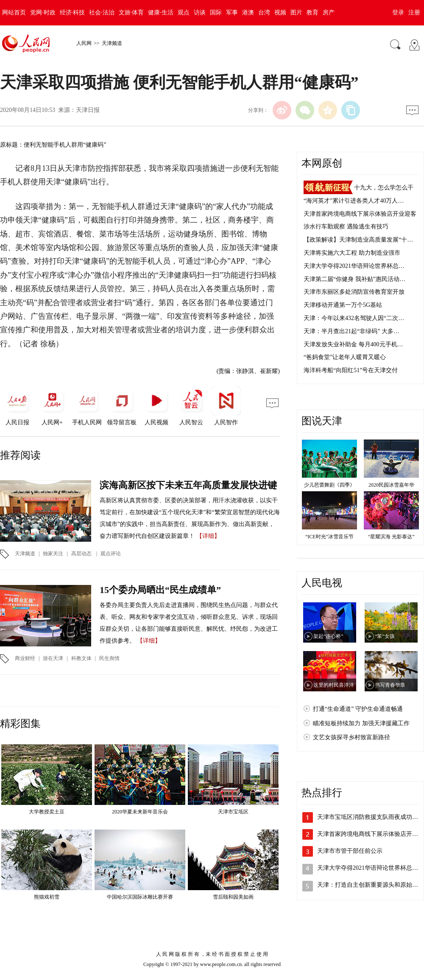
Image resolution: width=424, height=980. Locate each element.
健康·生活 (161, 13)
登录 (398, 13)
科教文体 (81, 658)
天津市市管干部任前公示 (350, 851)
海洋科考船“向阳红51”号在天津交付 (351, 370)
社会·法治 (102, 13)
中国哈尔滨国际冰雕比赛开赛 (140, 897)
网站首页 (14, 13)
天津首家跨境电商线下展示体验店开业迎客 (360, 214)
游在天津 (53, 658)
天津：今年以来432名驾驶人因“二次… (354, 318)
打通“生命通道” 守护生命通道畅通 (358, 709)
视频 (280, 13)
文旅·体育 (131, 13)
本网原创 (322, 163)
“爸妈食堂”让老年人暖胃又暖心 (345, 357)
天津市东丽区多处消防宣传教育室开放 (354, 292)
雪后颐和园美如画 (233, 897)
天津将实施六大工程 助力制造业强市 (352, 253)
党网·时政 (43, 13)
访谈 (200, 13)
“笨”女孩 (385, 636)
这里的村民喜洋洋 (334, 685)
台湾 (264, 13)
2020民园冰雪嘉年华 (391, 485)
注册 (414, 13)
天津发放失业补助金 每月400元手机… (353, 344)
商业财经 (25, 658)
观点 (184, 13)
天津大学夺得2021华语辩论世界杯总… (354, 266)
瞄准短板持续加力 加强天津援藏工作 (361, 723)
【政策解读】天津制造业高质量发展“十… (358, 240)
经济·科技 (73, 13)
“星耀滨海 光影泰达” (391, 537)
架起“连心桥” (328, 636)
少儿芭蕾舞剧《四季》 (329, 485)
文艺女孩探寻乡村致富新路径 (351, 737)
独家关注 (53, 554)
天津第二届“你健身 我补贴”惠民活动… (354, 279)
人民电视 (322, 583)
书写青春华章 (390, 685)
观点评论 (111, 554)
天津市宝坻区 (233, 812)
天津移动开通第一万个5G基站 (343, 305)
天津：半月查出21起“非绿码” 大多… (351, 331)
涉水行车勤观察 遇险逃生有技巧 (346, 227)
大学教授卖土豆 (47, 812)
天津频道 (112, 43)
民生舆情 (109, 658)
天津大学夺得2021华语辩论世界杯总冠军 (371, 868)
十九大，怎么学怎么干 (384, 188)
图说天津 (322, 421)
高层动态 (81, 554)
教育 (312, 13)
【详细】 (208, 536)
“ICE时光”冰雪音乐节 (329, 537)
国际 (216, 13)
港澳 (248, 13)
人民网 (84, 43)
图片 (296, 13)
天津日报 (88, 110)
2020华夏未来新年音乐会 (140, 812)
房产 (329, 13)
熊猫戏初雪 (47, 897)
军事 (232, 13)
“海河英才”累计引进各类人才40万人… (354, 201)
